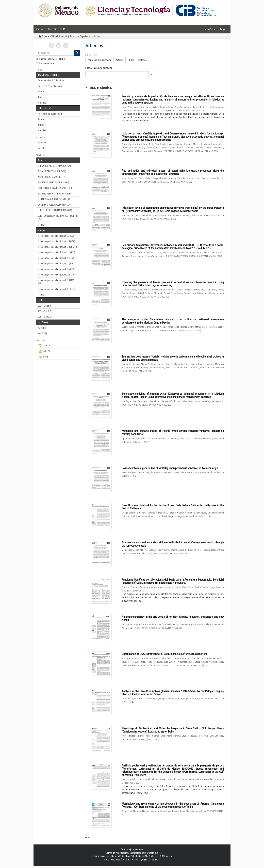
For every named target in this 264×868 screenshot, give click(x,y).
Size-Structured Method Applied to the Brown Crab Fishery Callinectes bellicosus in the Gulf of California (173, 507)
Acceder (42, 143)
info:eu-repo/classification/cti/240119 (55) (56, 282)
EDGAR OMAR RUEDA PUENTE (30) (54, 199)
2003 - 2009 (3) (45, 317)
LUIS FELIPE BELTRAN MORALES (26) (55, 210)
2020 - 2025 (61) (46, 306)
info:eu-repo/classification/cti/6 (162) (56, 258)
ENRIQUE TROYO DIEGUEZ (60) (52, 171)
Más (87, 838)
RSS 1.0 (44, 346)
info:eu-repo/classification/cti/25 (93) (56, 269)
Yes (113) (42, 333)
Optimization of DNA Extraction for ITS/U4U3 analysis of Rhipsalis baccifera (164, 654)
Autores (42, 92)
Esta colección (45, 63)
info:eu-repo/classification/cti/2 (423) (56, 236)
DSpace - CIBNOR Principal (54, 36)
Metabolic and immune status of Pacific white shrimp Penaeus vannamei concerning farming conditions (173, 432)
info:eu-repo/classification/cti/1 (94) (55, 264)
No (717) (42, 328)
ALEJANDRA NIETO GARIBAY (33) (53, 183)
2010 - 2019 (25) (46, 311)
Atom (43, 357)
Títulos (41, 97)
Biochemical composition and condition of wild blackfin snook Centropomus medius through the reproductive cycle (173, 544)
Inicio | (40, 29)
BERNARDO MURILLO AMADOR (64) (54, 166)
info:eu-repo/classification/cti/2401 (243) (58, 247)
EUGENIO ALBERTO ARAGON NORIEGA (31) (58, 194)
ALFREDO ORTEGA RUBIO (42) (52, 177)
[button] (210, 29)
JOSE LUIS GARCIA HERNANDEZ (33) (55, 188)
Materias (42, 103)
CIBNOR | (52, 29)
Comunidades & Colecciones (52, 81)
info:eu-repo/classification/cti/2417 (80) (57, 275)
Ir (151, 74)
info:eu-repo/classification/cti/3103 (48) (57, 289)
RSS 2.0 (44, 351)
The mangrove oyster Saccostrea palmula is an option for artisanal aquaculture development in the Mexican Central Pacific (173, 321)
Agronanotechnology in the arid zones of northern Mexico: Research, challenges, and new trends (173, 618)
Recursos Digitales (79, 36)
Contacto (125, 850)
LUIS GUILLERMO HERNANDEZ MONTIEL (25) (58, 218)
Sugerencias (137, 850)
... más (41, 225)
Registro (42, 148)
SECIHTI (65, 29)
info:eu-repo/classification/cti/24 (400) (56, 241)
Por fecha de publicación (50, 86)
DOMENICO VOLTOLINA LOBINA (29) (54, 205)
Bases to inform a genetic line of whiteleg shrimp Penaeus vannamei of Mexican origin (170, 468)
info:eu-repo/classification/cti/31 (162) (56, 252)
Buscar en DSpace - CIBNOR (51, 59)
